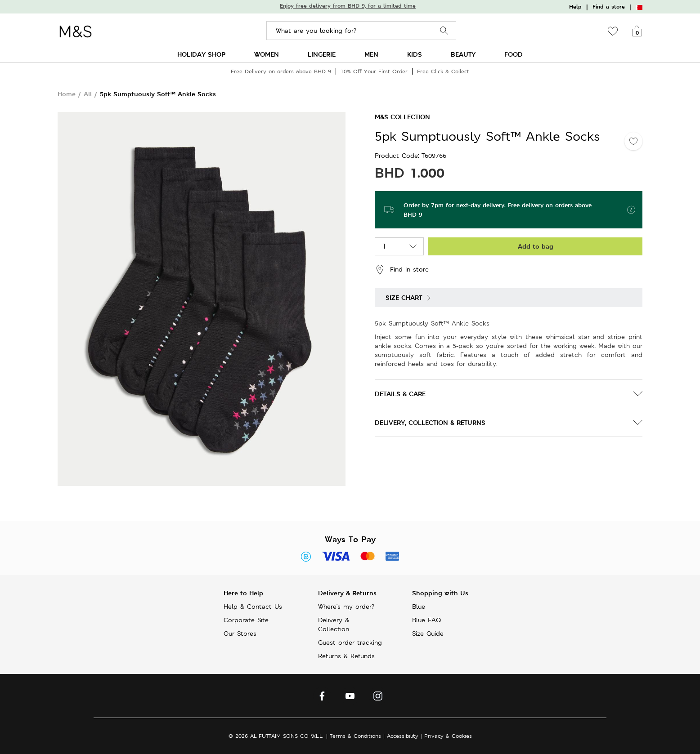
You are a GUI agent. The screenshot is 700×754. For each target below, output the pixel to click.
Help (575, 7)
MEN (371, 54)
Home (67, 94)
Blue (419, 607)
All (88, 94)
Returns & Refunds (346, 656)
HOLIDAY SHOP (201, 54)
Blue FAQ (426, 620)
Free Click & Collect (443, 71)
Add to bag (536, 246)
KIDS (415, 54)
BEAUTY (463, 54)
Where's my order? (346, 607)
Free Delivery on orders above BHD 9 (281, 71)
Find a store (609, 7)
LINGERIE (322, 54)
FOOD (514, 54)
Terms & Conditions (355, 736)
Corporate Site (246, 620)
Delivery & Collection (334, 625)
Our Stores (240, 634)
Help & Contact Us (253, 607)
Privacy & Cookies (448, 736)
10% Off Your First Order (374, 71)
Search (444, 31)
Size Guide (428, 634)
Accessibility (403, 736)
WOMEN (267, 54)
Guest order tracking (350, 642)
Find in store (402, 270)
